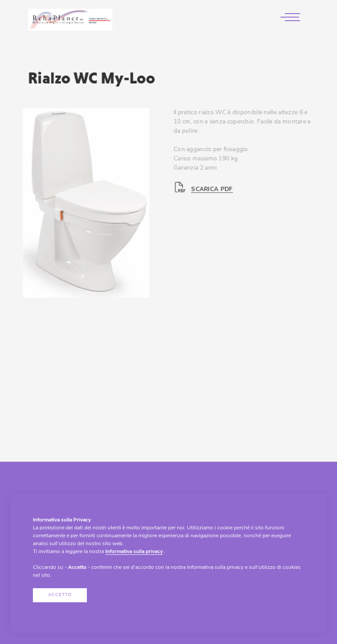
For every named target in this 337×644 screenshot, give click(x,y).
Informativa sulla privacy (134, 552)
